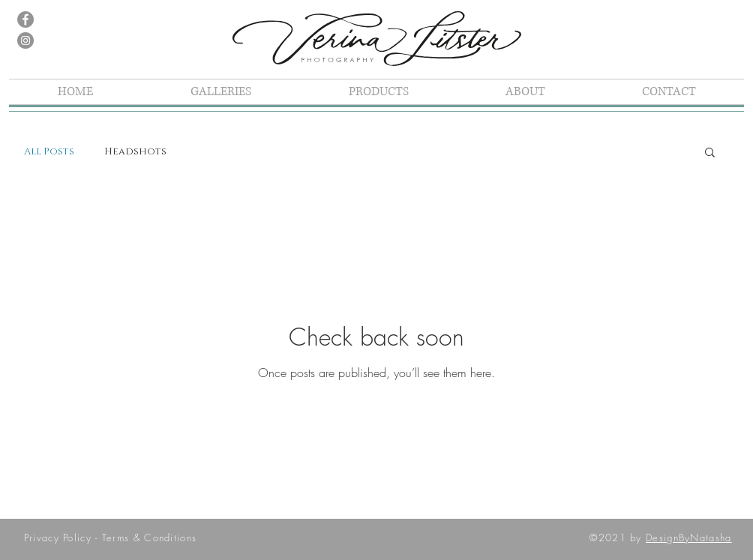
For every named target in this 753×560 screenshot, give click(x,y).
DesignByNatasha (689, 538)
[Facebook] (25, 19)
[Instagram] (25, 40)
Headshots (135, 151)
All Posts (49, 151)
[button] (710, 153)
